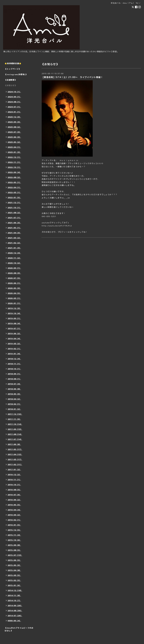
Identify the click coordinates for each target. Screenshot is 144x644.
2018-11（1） (14, 364)
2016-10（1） (14, 485)
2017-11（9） (14, 419)
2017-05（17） (15, 449)
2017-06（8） (14, 444)
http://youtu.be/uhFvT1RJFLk (57, 226)
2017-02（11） (15, 464)
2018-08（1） (14, 379)
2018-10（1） (14, 369)
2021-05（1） (14, 228)
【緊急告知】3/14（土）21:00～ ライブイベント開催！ (72, 77)
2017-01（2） (14, 470)
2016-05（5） (14, 505)
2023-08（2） (14, 127)
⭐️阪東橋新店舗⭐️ (13, 63)
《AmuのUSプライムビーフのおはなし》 (19, 629)
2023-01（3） (14, 152)
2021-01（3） (14, 248)
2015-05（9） (14, 565)
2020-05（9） (14, 288)
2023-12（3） (14, 117)
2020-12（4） (14, 253)
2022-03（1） (14, 192)
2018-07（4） (14, 384)
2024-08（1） (14, 102)
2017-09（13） (15, 429)
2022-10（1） (14, 167)
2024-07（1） (14, 107)
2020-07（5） (14, 278)
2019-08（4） (14, 323)
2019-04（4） (14, 339)
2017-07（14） (15, 439)
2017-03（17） (15, 459)
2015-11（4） (14, 535)
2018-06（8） (14, 389)
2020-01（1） (14, 303)
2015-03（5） (14, 575)
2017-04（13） (15, 454)
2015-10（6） (14, 540)
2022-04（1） (14, 187)
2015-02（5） (14, 580)
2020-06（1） (14, 283)
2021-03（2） (14, 238)
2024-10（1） (14, 92)
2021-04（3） (14, 233)
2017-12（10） (15, 414)
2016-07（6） (14, 495)
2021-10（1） (14, 208)
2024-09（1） (14, 97)
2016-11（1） (14, 480)
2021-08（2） (14, 213)
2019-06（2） (14, 334)
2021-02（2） (14, 243)
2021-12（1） (14, 203)
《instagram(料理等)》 (16, 74)
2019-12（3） (14, 308)
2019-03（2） (14, 344)
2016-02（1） (14, 520)
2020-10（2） (14, 263)
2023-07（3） (14, 132)
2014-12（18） (15, 590)
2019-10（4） (14, 313)
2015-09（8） (14, 545)
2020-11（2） (14, 258)
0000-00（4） (14, 621)
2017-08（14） (15, 434)
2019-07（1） (14, 328)
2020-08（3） (14, 273)
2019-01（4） (14, 354)
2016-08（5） (14, 490)
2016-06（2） (14, 500)
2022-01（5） (14, 198)
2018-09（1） (14, 374)
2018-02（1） (14, 404)
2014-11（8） (14, 595)
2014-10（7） (14, 600)
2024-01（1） (14, 112)
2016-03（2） (14, 515)
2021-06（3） (14, 223)
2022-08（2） (14, 177)
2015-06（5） (14, 560)
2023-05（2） (14, 142)
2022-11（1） (14, 162)
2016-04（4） (14, 510)
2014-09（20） (15, 606)
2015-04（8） (14, 570)
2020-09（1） (14, 268)
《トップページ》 (13, 69)
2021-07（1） (14, 218)
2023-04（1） (14, 147)
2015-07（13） (15, 555)
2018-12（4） (14, 359)
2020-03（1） (14, 298)
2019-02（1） (14, 349)
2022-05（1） (14, 182)
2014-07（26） (15, 616)
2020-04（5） (14, 293)
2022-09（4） (14, 172)
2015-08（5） (14, 550)
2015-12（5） (14, 530)
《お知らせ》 (11, 85)
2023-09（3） (14, 122)
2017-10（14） (15, 424)
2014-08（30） (15, 611)
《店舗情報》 (11, 80)
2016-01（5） (14, 525)
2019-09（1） (14, 318)
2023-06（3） (14, 137)
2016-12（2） (14, 475)
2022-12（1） (14, 157)
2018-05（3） (14, 394)
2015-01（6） (14, 585)
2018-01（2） (14, 409)
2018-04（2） (14, 399)
